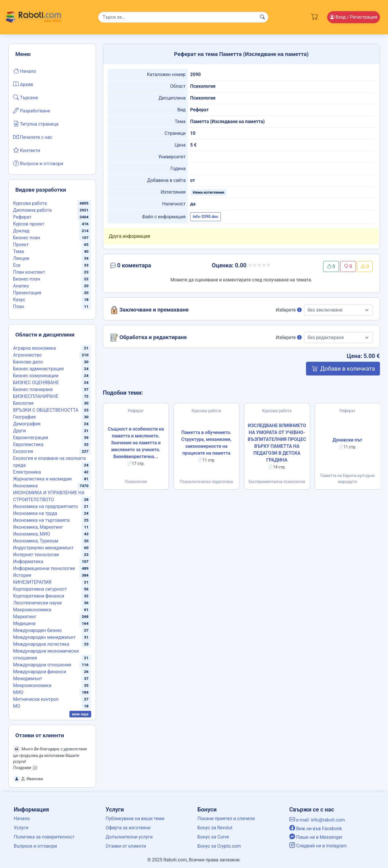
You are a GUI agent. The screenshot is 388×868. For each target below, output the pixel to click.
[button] (152, 266)
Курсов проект (29, 224)
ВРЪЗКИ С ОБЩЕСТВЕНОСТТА (46, 410)
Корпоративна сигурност (40, 589)
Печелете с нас (33, 137)
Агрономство (28, 355)
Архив (23, 84)
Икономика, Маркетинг (38, 527)
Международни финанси (40, 672)
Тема (19, 251)
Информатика (28, 562)
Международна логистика (41, 644)
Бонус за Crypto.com (219, 846)
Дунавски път (348, 440)
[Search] (183, 17)
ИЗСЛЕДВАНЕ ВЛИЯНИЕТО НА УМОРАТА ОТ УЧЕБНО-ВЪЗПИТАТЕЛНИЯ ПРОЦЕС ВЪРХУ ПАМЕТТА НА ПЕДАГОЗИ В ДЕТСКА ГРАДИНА (277, 443)
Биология (23, 403)
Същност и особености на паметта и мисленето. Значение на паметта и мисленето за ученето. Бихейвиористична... (136, 443)
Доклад (21, 231)
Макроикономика (32, 610)
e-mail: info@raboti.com (317, 820)
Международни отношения (42, 665)
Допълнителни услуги (129, 837)
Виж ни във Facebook (316, 829)
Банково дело (28, 362)
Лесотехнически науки (38, 603)
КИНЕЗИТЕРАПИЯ (32, 582)
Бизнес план (27, 238)
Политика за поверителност (44, 837)
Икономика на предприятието (46, 506)
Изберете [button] (289, 310)
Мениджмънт (28, 679)
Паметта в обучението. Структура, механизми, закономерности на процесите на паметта (206, 443)
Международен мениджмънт (44, 637)
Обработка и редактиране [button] (149, 338)
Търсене (26, 97)
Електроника (27, 472)
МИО (18, 692)
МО (17, 706)
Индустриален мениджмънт (43, 548)
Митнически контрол (36, 699)
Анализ (21, 286)
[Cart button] (315, 16)
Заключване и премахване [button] (149, 310)
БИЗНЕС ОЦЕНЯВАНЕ (36, 383)
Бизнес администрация (39, 369)
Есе (17, 265)
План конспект (29, 272)
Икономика (26, 486)
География (25, 417)
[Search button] (262, 17)
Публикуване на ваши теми (135, 819)
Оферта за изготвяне (128, 828)
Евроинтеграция (31, 438)
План (19, 306)
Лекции (21, 258)
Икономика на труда (35, 513)
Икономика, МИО (32, 534)
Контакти (27, 150)
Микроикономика (32, 685)
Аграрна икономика (35, 348)
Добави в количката (343, 369)
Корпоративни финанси (39, 596)
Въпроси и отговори (38, 163)
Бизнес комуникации (36, 376)
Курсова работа (30, 203)
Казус (19, 300)
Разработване (32, 110)
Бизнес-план (27, 279)
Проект (21, 245)
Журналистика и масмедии (43, 479)
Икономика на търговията (41, 520)
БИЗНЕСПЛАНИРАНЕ (36, 396)
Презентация (27, 293)
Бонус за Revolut (215, 828)
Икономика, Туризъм (36, 541)
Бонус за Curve (213, 837)
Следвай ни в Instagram (318, 846)
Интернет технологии (36, 555)
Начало (25, 71)
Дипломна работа (32, 210)
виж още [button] (80, 714)
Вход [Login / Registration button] (354, 17)
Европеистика (28, 444)
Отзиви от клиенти (126, 846)
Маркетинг (25, 617)
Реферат (22, 217)
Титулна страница (36, 124)
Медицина (24, 623)
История (22, 575)
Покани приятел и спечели (226, 819)
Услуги (21, 828)
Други (20, 431)
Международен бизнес (38, 630)
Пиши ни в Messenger (316, 837)
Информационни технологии (44, 568)
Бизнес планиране (33, 389)
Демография (27, 424)
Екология (23, 451)
